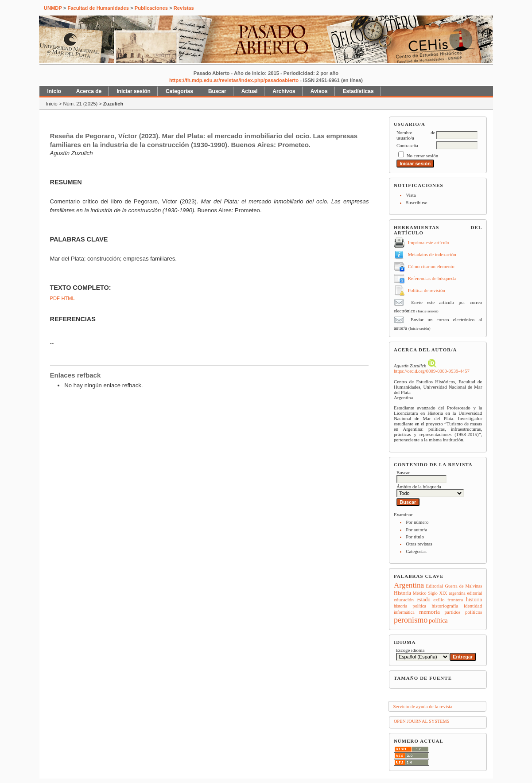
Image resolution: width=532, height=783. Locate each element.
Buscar (217, 91)
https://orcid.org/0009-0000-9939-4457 (432, 371)
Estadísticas (358, 91)
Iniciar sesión (134, 91)
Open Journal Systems (422, 721)
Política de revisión (427, 290)
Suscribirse (416, 203)
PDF (55, 298)
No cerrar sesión (422, 156)
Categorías (416, 551)
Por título (415, 537)
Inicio (54, 91)
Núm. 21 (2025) (80, 104)
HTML (68, 298)
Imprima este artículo (429, 242)
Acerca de (89, 91)
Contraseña (407, 145)
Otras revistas (419, 544)
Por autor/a (416, 530)
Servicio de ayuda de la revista (423, 706)
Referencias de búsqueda (432, 278)
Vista (411, 195)
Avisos (319, 91)
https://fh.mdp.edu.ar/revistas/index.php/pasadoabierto (234, 80)
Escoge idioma (410, 650)
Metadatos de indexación (432, 254)
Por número (417, 522)
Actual (250, 91)
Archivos (284, 91)
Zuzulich (113, 104)
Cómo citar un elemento (431, 266)
